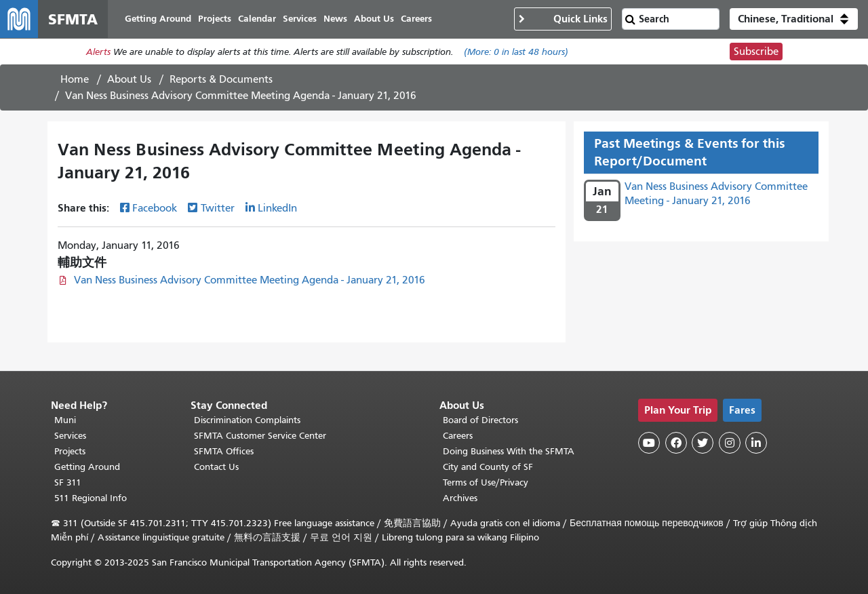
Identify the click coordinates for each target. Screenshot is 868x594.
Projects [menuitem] (215, 19)
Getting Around (87, 467)
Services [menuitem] (300, 19)
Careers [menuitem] (416, 19)
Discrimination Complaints (247, 420)
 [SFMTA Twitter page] (703, 443)
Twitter (218, 208)
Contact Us (216, 467)
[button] (794, 19)
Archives (460, 498)
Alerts (98, 52)
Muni (65, 420)
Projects (70, 451)
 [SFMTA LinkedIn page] (756, 443)
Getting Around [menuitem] (158, 19)
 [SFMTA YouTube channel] (649, 443)
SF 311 (68, 482)
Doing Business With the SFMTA (509, 451)
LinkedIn (277, 208)
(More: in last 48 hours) (516, 52)
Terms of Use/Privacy (486, 482)
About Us (129, 79)
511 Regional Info (91, 498)
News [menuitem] (335, 19)
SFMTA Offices (224, 451)
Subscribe (756, 52)
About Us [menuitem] (374, 19)
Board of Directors (480, 420)
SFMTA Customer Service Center (260, 436)
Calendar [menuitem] (257, 19)
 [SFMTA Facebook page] (676, 443)
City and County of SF (488, 467)
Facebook (155, 208)
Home (75, 79)
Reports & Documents (221, 79)
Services (70, 436)
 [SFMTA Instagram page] (730, 443)
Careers (458, 436)
